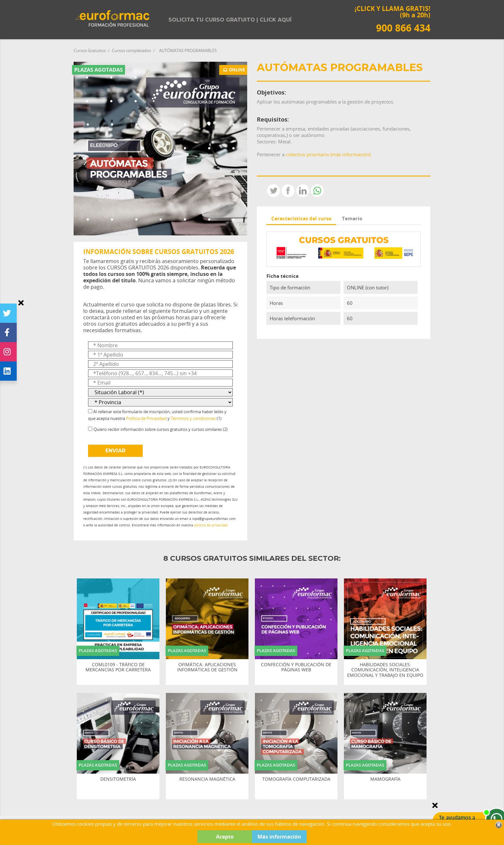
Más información (279, 837)
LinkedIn (303, 191)
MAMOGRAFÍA (385, 779)
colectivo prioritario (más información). (329, 154)
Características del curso (301, 218)
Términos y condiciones (193, 418)
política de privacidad (211, 525)
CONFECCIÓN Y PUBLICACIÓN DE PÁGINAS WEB (296, 668)
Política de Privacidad (146, 418)
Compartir (288, 191)
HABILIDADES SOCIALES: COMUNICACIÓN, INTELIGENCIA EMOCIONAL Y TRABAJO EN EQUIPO (385, 670)
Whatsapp (317, 191)
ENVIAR (115, 451)
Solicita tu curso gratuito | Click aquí (230, 20)
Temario (352, 218)
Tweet (274, 191)
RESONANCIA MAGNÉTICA (207, 779)
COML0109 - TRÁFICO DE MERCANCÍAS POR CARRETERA (118, 668)
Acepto (225, 837)
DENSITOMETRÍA (118, 779)
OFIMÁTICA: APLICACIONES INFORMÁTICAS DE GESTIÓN (207, 668)
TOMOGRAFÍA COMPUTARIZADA (296, 779)
